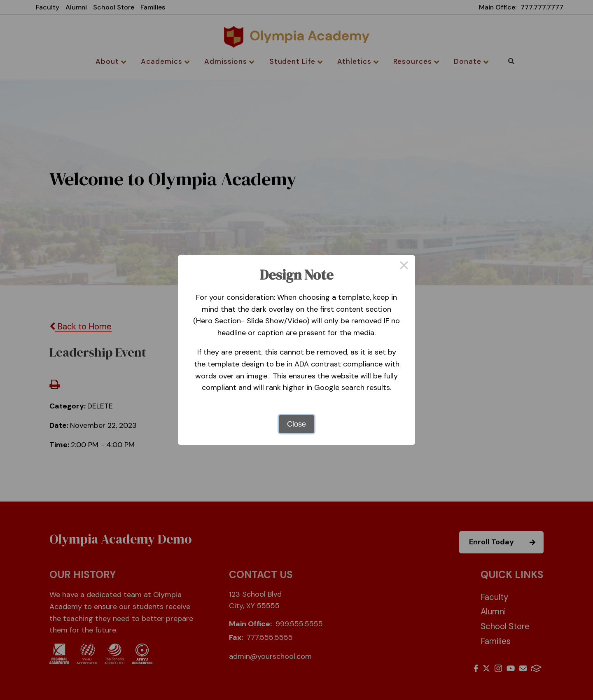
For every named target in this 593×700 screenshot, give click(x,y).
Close (296, 424)
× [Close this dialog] (404, 266)
